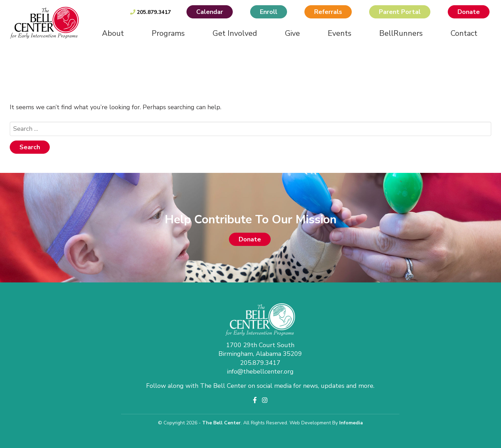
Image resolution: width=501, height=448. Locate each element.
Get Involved (235, 33)
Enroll (269, 12)
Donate (469, 12)
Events (340, 33)
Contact (464, 33)
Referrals (328, 12)
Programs (168, 33)
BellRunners (401, 33)
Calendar (210, 12)
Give (292, 33)
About (113, 33)
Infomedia (351, 423)
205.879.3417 (150, 12)
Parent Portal (400, 12)
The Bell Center (221, 423)
